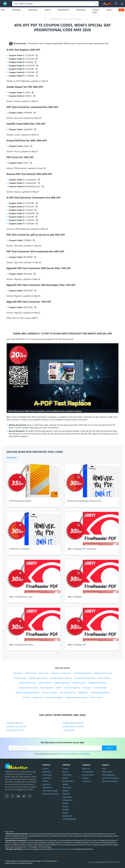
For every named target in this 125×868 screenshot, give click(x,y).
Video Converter (45, 683)
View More (12, 458)
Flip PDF (59, 688)
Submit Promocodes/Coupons (111, 778)
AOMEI (65, 784)
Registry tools (38, 697)
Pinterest (30, 796)
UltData (46, 781)
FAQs (104, 769)
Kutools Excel (96, 11)
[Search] (96, 4)
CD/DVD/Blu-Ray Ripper (100, 693)
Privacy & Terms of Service (62, 849)
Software (26, 697)
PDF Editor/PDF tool (68, 693)
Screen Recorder (47, 688)
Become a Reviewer (110, 781)
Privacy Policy (66, 754)
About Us (86, 769)
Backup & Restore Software (61, 678)
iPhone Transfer (104, 678)
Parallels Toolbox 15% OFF (73, 727)
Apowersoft (67, 816)
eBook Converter (79, 683)
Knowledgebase (108, 775)
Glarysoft (66, 794)
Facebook (13, 796)
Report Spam (107, 772)
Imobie (65, 803)
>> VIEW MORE (68, 730)
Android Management (82, 673)
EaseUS (48, 10)
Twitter (24, 796)
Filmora (46, 769)
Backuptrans (67, 800)
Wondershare (63, 10)
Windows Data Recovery (38, 678)
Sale (121, 10)
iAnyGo (109, 10)
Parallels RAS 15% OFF (15, 730)
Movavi (65, 772)
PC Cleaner (87, 688)
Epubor (65, 813)
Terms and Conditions (83, 754)
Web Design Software (54, 697)
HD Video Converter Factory (52, 794)
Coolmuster (33, 10)
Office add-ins (31, 673)
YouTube (18, 796)
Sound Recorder (100, 688)
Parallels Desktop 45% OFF (73, 723)
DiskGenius (47, 787)
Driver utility (44, 673)
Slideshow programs (62, 683)
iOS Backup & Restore (97, 683)
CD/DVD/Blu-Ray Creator (28, 688)
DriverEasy (16, 10)
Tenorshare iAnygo (50, 791)
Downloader (83, 693)
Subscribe (109, 748)
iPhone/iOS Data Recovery (85, 678)
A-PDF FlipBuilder (69, 819)
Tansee (65, 806)
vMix (3, 10)
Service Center (88, 775)
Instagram (7, 796)
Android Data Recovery (103, 673)
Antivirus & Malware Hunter (76, 697)
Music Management (73, 688)
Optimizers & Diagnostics (61, 673)
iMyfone (66, 791)
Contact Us (87, 781)
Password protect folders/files (28, 693)
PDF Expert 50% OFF (15, 723)
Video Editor (18, 673)
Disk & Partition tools (28, 683)
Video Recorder (96, 697)
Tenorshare (81, 10)
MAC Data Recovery (50, 693)
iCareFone (47, 778)
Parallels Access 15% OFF (16, 727)
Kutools (65, 769)
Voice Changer (21, 678)
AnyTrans (46, 784)
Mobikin (66, 810)
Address (86, 778)
